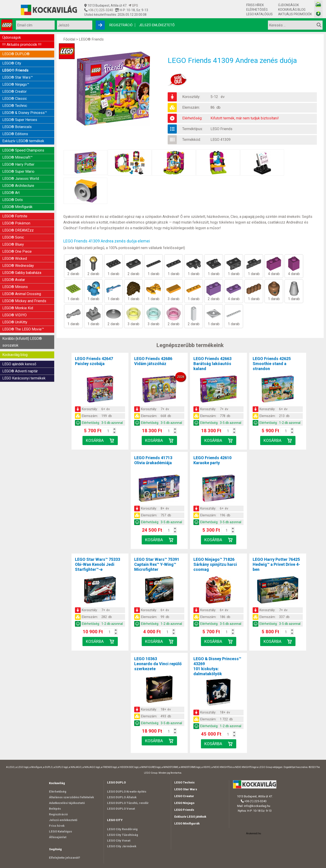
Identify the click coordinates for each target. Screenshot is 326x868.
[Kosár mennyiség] (108, 431)
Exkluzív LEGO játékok (190, 817)
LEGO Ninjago (184, 803)
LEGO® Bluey (13, 244)
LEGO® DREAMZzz (18, 230)
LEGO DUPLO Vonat (121, 809)
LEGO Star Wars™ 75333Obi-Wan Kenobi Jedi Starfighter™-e (98, 564)
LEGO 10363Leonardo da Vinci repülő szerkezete (158, 664)
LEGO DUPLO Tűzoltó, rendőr (128, 803)
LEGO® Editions (15, 134)
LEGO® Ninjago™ (16, 84)
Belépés (55, 809)
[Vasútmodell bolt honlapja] (318, 5)
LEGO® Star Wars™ (18, 77)
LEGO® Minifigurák (17, 207)
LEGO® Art (11, 193)
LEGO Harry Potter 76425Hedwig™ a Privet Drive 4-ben (276, 564)
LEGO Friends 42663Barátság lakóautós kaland (212, 364)
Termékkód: (191, 140)
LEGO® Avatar (14, 280)
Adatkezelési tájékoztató (67, 803)
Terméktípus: (193, 129)
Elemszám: (191, 107)
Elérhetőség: (192, 118)
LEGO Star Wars (186, 789)
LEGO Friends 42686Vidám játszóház (153, 361)
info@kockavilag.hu (257, 806)
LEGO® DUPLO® (16, 54)
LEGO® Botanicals (17, 127)
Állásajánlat (58, 837)
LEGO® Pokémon (16, 223)
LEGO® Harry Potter (18, 164)
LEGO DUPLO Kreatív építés (127, 792)
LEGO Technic (185, 782)
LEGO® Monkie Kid (18, 308)
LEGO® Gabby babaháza (22, 273)
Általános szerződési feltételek (71, 797)
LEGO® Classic (15, 99)
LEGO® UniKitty (15, 322)
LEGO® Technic (15, 106)
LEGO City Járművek (122, 846)
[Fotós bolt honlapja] (318, 14)
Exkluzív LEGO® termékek (23, 141)
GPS (133, 5)
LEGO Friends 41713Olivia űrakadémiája (153, 460)
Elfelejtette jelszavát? (65, 858)
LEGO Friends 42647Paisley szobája (94, 361)
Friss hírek (255, 5)
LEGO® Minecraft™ (17, 157)
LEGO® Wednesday (18, 266)
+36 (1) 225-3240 (100, 10)
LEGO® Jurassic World (21, 179)
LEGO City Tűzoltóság (123, 835)
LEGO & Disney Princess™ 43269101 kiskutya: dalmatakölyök (217, 666)
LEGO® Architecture (18, 186)
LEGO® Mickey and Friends (24, 301)
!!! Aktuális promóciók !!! (22, 45)
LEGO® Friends (15, 70)
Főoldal (69, 39)
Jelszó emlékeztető (157, 25)
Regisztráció (121, 25)
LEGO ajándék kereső (19, 364)
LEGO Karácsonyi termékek (24, 378)
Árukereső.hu (253, 833)
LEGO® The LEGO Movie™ (23, 329)
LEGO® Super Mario (18, 171)
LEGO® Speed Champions (23, 150)
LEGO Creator (184, 796)
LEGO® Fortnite (15, 216)
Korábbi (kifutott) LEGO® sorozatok (22, 342)
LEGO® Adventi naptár (20, 371)
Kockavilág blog (292, 10)
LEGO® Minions (15, 287)
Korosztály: (191, 97)
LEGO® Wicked (15, 259)
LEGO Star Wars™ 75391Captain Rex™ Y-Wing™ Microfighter (157, 564)
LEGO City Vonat (119, 841)
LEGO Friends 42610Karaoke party (212, 460)
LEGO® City (12, 63)
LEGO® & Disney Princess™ (25, 113)
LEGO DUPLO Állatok (122, 797)
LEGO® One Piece (17, 251)
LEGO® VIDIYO (14, 315)
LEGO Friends (221, 129)
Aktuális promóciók (295, 14)
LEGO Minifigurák (187, 823)
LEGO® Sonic (13, 237)
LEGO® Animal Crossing (22, 294)
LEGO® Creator (14, 91)
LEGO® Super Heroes (20, 120)
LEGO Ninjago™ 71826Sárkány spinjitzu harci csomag (215, 564)
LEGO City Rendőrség (122, 829)
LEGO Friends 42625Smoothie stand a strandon (272, 364)
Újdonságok (289, 5)
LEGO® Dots (13, 200)
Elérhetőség (257, 10)
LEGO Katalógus (259, 14)
